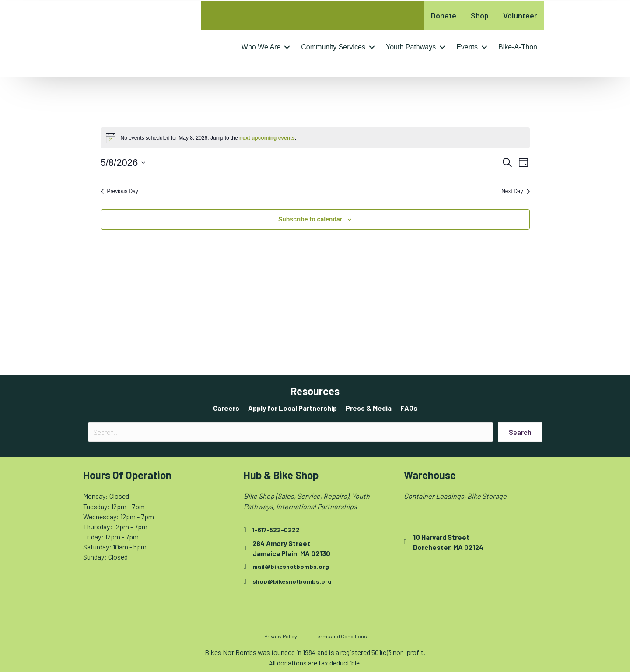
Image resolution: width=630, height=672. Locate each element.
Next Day (515, 191)
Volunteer (520, 15)
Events (467, 47)
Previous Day (119, 191)
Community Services (333, 47)
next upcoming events (267, 138)
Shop (480, 15)
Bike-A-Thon (518, 47)
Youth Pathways (411, 47)
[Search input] (290, 432)
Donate (444, 15)
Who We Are (261, 47)
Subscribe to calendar (310, 219)
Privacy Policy (281, 636)
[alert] (315, 138)
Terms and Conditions (341, 636)
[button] (287, 47)
